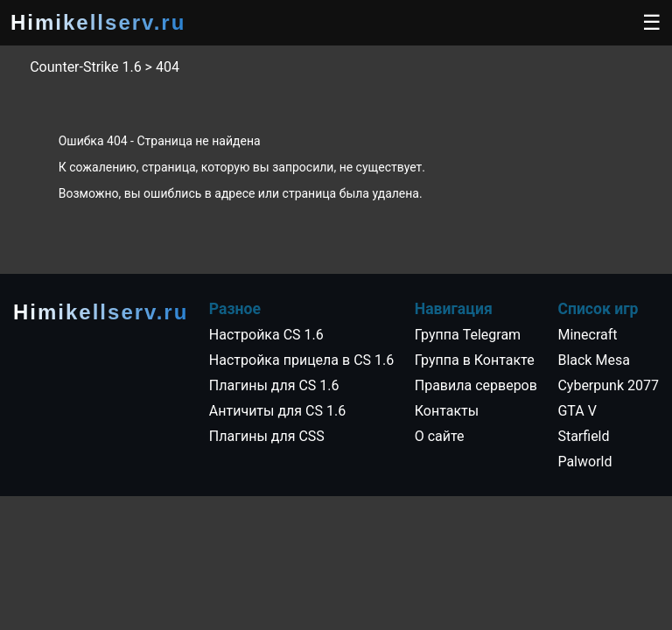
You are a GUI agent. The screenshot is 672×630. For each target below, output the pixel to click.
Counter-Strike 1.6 (85, 67)
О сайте (440, 436)
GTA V (577, 411)
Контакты (447, 411)
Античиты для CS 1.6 (277, 411)
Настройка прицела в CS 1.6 (301, 360)
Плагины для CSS (267, 436)
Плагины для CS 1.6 (274, 385)
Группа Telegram (468, 335)
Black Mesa (593, 360)
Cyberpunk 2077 (608, 385)
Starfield (583, 436)
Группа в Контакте (475, 360)
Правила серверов (476, 385)
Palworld (584, 462)
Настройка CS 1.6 (266, 335)
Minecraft (587, 335)
